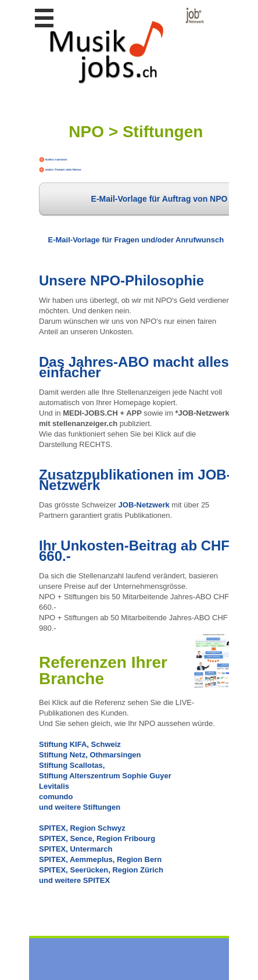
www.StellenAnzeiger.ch (120, 46)
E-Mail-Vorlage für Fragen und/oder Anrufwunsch (136, 240)
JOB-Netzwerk (144, 505)
